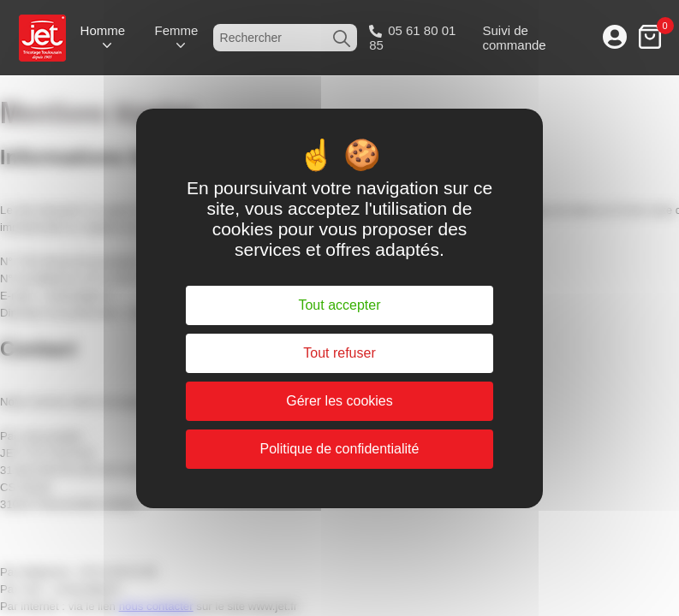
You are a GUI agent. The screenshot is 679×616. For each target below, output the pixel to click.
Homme (103, 30)
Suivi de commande (514, 38)
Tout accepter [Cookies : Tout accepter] (339, 305)
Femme (176, 30)
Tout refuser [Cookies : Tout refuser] (339, 353)
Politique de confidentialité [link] (340, 449)
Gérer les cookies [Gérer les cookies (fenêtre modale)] (339, 401)
